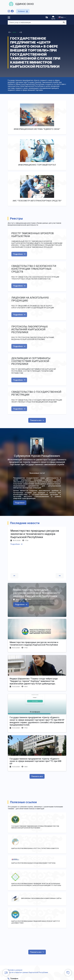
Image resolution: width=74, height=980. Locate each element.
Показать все (37, 420)
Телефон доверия (15, 970)
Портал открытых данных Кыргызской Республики (28, 972)
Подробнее (19, 254)
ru (61, 17)
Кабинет (23, 11)
